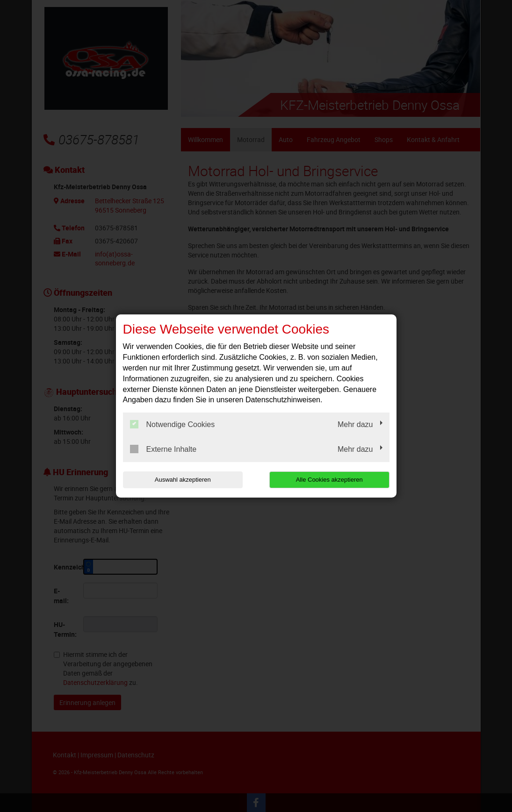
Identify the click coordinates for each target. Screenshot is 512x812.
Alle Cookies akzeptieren (329, 480)
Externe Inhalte (163, 449)
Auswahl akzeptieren (183, 480)
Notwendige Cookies (173, 424)
